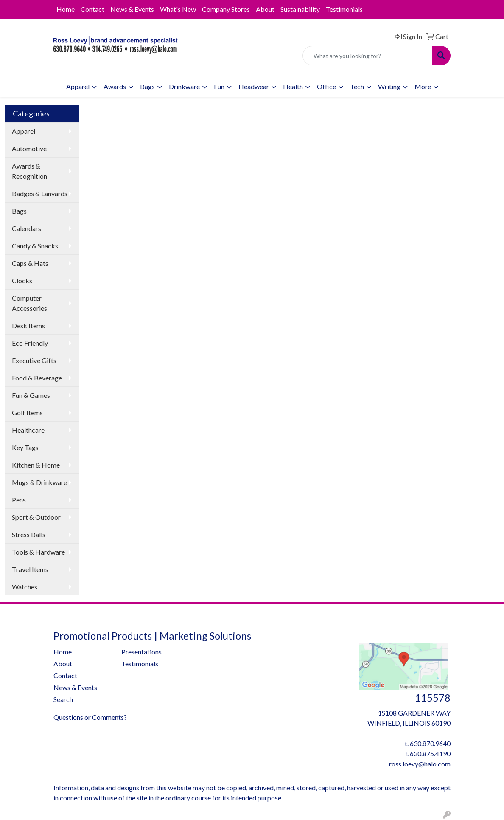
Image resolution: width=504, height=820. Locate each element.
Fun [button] (219, 86)
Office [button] (326, 86)
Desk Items (28, 325)
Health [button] (293, 86)
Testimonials (344, 9)
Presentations (141, 652)
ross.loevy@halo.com (420, 764)
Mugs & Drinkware (39, 482)
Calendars (27, 228)
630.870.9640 (430, 743)
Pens (19, 500)
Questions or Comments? (90, 717)
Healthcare (28, 430)
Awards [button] (115, 86)
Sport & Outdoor (36, 517)
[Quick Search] (368, 56)
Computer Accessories (29, 303)
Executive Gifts (34, 360)
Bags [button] (147, 86)
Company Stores (226, 9)
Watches (25, 587)
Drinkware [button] (184, 86)
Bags (19, 211)
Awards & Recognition (29, 171)
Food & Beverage (37, 378)
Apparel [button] (78, 86)
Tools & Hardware (38, 552)
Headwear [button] (254, 86)
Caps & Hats (30, 263)
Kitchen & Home (36, 465)
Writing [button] (389, 86)
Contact (92, 9)
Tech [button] (357, 86)
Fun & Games (31, 395)
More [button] (423, 86)
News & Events (132, 9)
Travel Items (30, 569)
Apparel (24, 131)
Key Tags (25, 447)
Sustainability (300, 9)
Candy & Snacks (35, 246)
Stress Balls (29, 534)
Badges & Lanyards (40, 193)
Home (66, 9)
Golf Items (27, 413)
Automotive (29, 148)
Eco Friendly (30, 343)
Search (63, 699)
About (265, 9)
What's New (178, 9)
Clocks (22, 280)
